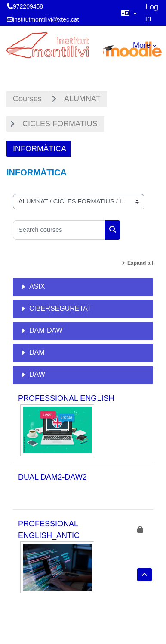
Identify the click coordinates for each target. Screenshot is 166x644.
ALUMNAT (82, 99)
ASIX (37, 286)
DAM (37, 352)
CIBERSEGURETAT (60, 308)
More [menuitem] (142, 45)
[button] (129, 13)
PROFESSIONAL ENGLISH (66, 398)
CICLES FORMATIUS (60, 124)
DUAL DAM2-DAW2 (52, 477)
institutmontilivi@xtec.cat (46, 19)
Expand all (140, 263)
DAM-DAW (46, 330)
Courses (27, 99)
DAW (37, 374)
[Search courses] (59, 230)
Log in (152, 13)
